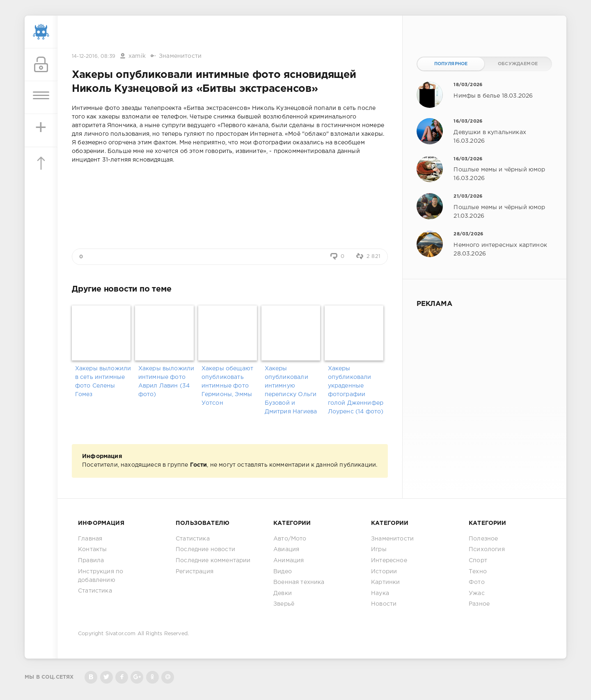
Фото (477, 582)
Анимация (289, 561)
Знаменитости (180, 56)
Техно (478, 572)
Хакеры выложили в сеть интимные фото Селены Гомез (103, 382)
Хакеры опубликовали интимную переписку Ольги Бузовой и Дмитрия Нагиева (291, 390)
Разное (479, 604)
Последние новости (205, 550)
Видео (283, 572)
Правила (91, 561)
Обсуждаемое (518, 64)
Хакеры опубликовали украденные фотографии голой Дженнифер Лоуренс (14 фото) (356, 390)
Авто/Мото (290, 539)
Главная (90, 539)
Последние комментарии (213, 561)
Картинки (385, 582)
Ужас (477, 593)
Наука (380, 593)
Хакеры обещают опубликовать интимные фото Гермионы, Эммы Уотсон (227, 386)
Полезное (483, 539)
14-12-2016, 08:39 (94, 56)
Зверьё (284, 604)
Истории (384, 572)
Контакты (92, 550)
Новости (384, 604)
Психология (487, 550)
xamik (137, 56)
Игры (379, 550)
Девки (283, 593)
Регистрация (195, 572)
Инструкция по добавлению (101, 576)
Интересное (389, 561)
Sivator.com (121, 634)
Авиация (286, 550)
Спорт (478, 561)
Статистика (95, 591)
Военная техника (299, 582)
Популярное (451, 64)
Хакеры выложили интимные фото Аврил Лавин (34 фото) (166, 382)
